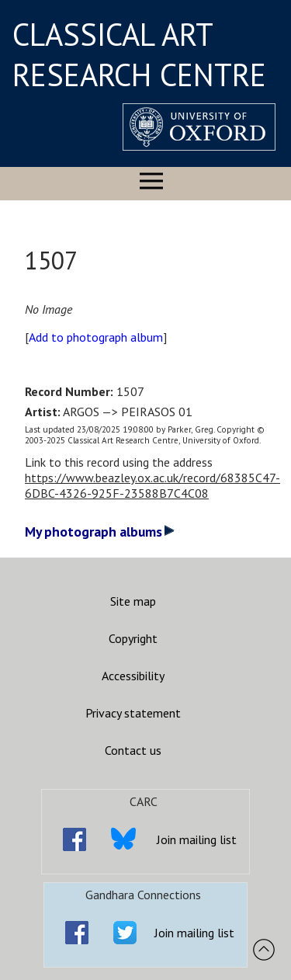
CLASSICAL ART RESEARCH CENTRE (139, 54)
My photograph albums (100, 532)
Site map (133, 601)
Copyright (133, 638)
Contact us (133, 750)
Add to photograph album (96, 337)
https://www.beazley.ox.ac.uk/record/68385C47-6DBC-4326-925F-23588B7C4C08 (152, 485)
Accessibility (133, 676)
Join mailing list (197, 839)
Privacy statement (133, 713)
